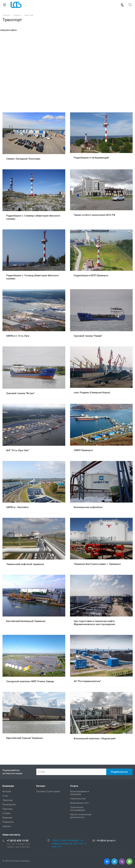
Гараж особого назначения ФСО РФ (95, 215)
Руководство (9, 804)
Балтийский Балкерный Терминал (26, 621)
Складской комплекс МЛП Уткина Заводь (30, 681)
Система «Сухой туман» (48, 791)
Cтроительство (78, 799)
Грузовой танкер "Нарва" (88, 336)
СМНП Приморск (83, 450)
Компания (8, 786)
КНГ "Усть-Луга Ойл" (18, 450)
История (7, 791)
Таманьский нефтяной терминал (25, 564)
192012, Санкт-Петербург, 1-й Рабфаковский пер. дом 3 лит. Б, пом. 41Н (69, 844)
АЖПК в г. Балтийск (17, 507)
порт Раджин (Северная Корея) (92, 393)
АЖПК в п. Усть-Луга (18, 336)
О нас (5, 796)
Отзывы (7, 813)
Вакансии (7, 818)
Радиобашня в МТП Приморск (91, 275)
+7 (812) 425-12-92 (18, 841)
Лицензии (8, 800)
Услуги (74, 786)
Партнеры (8, 809)
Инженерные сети (79, 803)
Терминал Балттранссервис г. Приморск (97, 564)
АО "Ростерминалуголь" (87, 681)
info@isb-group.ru (106, 840)
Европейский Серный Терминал (25, 738)
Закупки (7, 826)
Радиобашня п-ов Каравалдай (91, 158)
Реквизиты (8, 822)
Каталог (41, 786)
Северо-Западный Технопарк (23, 159)
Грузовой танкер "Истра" (20, 393)
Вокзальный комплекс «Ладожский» (95, 739)
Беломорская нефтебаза (88, 507)
